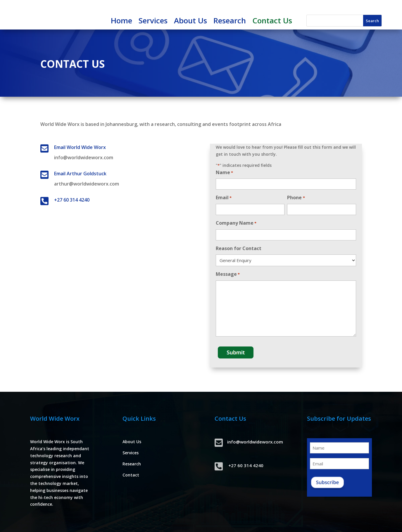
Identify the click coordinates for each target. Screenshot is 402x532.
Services (153, 22)
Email (224, 198)
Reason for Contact (239, 248)
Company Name (236, 223)
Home (121, 22)
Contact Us (272, 22)
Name (224, 173)
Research (230, 22)
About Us (190, 22)
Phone (296, 198)
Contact (131, 475)
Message (228, 274)
